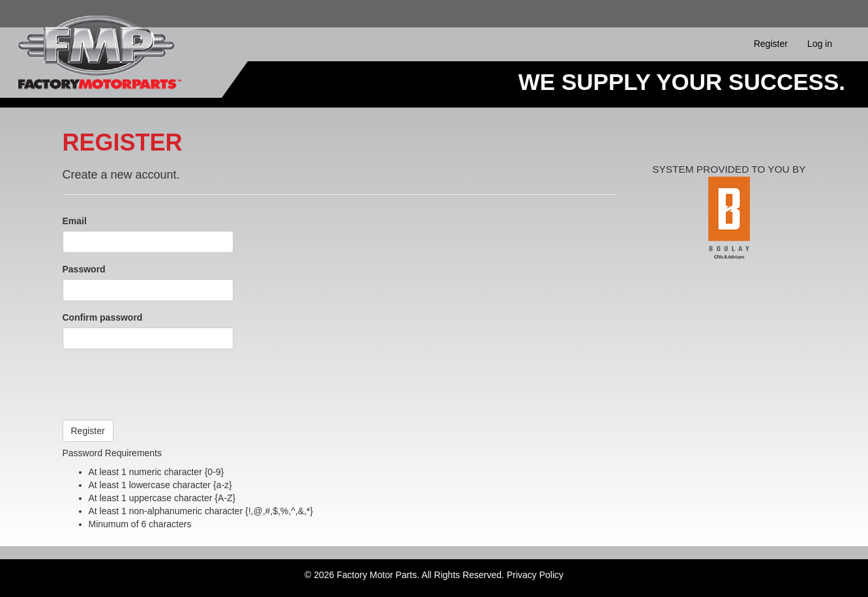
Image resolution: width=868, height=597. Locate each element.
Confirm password (103, 317)
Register (771, 44)
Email (75, 221)
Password (84, 269)
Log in (820, 44)
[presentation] (162, 385)
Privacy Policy (535, 575)
